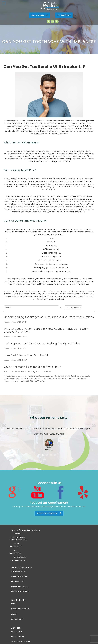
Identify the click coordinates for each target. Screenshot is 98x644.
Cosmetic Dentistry (19, 576)
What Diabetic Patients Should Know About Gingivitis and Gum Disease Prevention (46, 330)
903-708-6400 (69, 507)
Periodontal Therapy (20, 586)
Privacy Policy (17, 619)
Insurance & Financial (21, 609)
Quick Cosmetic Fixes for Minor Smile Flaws (33, 367)
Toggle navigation (4, 3)
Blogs (14, 604)
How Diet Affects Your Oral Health (27, 355)
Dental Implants (18, 581)
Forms (14, 614)
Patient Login (17, 632)
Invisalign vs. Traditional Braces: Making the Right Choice (42, 343)
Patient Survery (18, 637)
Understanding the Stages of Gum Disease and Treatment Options (49, 317)
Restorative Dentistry (20, 591)
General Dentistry (19, 571)
